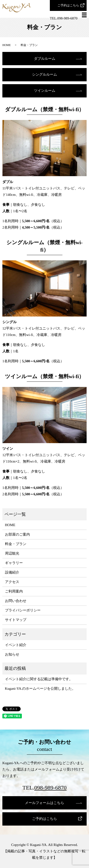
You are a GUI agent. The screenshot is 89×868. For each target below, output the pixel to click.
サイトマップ (16, 620)
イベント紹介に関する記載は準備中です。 (39, 679)
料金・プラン (16, 544)
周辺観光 (12, 553)
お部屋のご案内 (17, 534)
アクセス (12, 582)
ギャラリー (14, 563)
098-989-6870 (51, 788)
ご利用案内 (14, 591)
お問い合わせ (16, 601)
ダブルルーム (45, 59)
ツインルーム (45, 91)
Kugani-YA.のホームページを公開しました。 (40, 689)
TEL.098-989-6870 (64, 18)
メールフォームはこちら (44, 803)
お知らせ (12, 654)
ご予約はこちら (68, 5)
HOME (7, 45)
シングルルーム (44, 74)
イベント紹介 (16, 645)
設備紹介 (12, 572)
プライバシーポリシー (23, 610)
